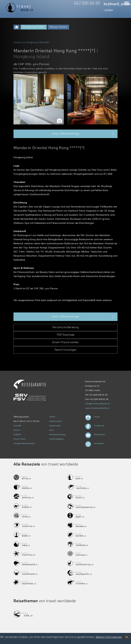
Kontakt (17, 426)
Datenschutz (56, 421)
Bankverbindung (57, 434)
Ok (127, 637)
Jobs (52, 430)
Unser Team (20, 439)
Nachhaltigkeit (56, 439)
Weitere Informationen (109, 637)
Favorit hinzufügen (66, 350)
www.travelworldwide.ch (97, 408)
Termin (17, 430)
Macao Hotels (58, 27)
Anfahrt (17, 434)
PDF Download (66, 335)
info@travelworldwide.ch (97, 404)
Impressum (55, 426)
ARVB (52, 417)
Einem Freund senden (66, 342)
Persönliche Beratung (65, 327)
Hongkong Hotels (34, 27)
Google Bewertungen (24, 443)
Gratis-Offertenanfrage (83, 134)
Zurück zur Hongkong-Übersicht (31, 42)
